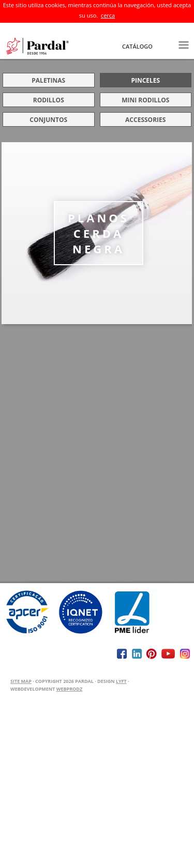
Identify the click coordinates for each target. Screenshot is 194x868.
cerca (108, 15)
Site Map (21, 681)
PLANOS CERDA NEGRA (99, 233)
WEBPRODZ (69, 689)
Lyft (121, 681)
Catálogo (137, 46)
